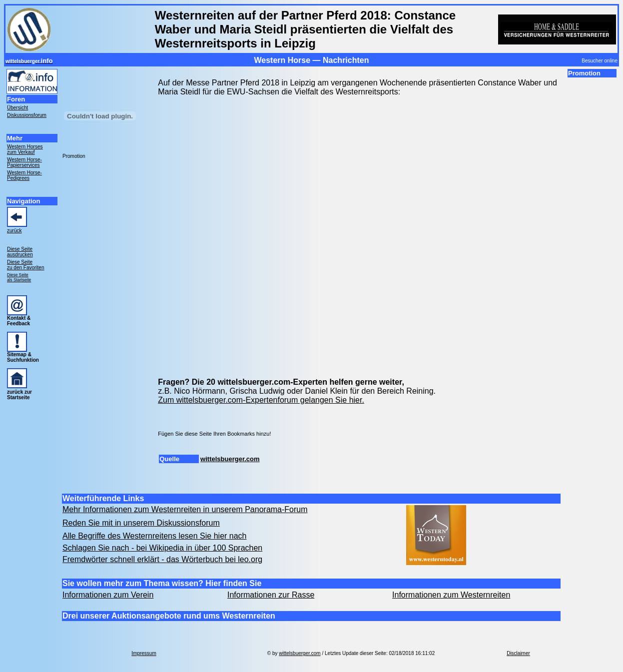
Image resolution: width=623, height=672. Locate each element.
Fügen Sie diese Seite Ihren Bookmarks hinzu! (214, 434)
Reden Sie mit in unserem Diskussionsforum (141, 523)
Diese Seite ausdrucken (20, 252)
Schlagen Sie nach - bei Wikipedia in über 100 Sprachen (162, 548)
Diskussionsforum (27, 115)
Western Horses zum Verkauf (25, 149)
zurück (14, 231)
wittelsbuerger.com (230, 459)
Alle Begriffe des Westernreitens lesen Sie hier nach (155, 536)
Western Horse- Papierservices (24, 162)
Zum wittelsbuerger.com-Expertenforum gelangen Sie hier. (261, 400)
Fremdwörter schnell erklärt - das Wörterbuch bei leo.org (162, 559)
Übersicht (17, 108)
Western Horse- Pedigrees (24, 175)
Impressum (144, 653)
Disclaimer (518, 653)
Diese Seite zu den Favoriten (26, 265)
